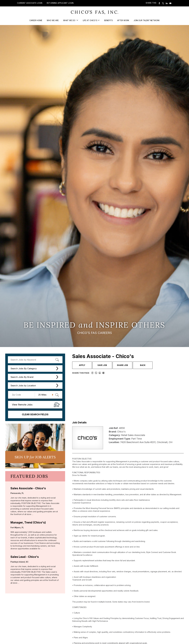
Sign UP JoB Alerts (35, 457)
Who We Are (53, 20)
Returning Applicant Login (60, 3)
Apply (82, 365)
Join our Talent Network (147, 20)
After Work (123, 20)
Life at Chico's (90, 20)
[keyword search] (35, 360)
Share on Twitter (163, 3)
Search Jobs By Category (24, 369)
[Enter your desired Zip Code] (23, 395)
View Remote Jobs (22, 405)
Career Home (36, 20)
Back (143, 365)
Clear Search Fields (35, 414)
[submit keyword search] (57, 360)
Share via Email (170, 3)
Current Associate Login (30, 3)
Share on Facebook (159, 3)
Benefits (108, 20)
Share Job (122, 365)
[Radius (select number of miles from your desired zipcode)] (45, 395)
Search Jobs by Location (23, 386)
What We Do (69, 20)
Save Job (102, 365)
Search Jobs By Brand (22, 377)
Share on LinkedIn (167, 3)
